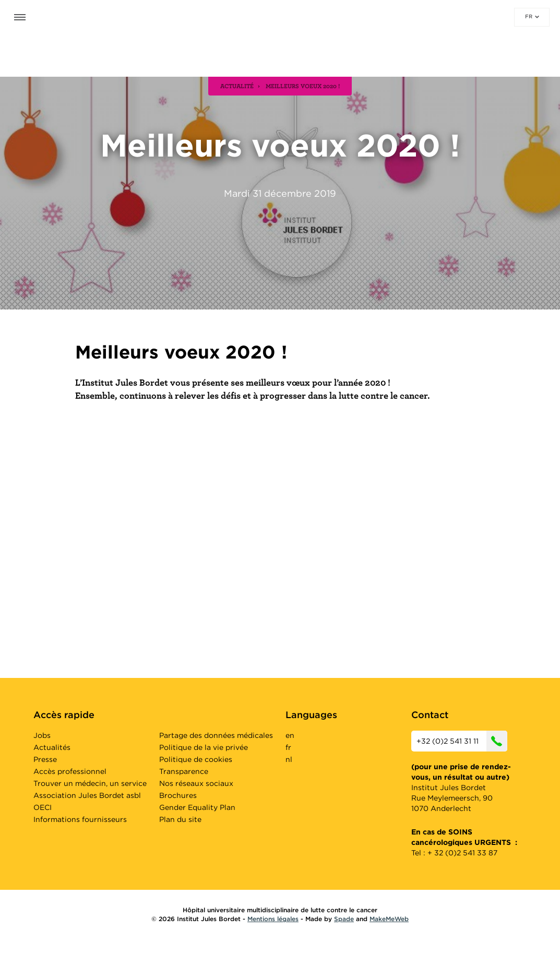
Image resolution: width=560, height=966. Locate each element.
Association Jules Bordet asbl (87, 795)
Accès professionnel (70, 771)
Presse (45, 759)
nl (289, 759)
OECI (43, 807)
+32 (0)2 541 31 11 (462, 741)
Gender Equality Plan (197, 807)
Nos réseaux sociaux (196, 783)
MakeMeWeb (389, 919)
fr (532, 16)
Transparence (184, 771)
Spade (344, 919)
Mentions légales (273, 919)
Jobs (42, 735)
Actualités (52, 747)
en (290, 735)
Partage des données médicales (216, 735)
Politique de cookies (196, 759)
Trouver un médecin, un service (90, 783)
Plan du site (180, 819)
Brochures (178, 795)
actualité (237, 86)
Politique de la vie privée (204, 747)
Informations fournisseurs (80, 819)
